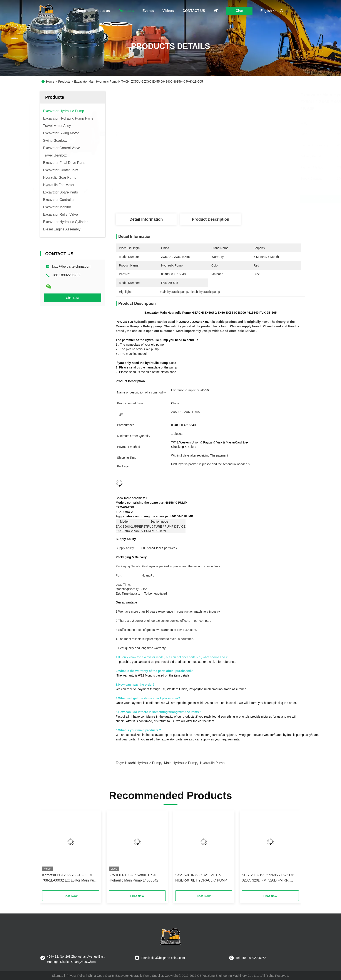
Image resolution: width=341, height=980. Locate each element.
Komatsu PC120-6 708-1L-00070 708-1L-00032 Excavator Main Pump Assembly (71, 878)
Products (126, 11)
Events (148, 11)
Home (81, 11)
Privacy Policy (76, 976)
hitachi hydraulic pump (143, 763)
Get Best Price (233, 199)
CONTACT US (194, 11)
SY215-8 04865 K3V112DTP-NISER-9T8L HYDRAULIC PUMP (201, 878)
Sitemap (58, 976)
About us (102, 11)
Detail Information (146, 219)
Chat (239, 11)
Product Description (211, 219)
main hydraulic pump (181, 763)
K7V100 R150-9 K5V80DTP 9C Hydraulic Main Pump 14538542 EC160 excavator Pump (134, 878)
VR (216, 11)
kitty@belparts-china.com (72, 266)
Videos (168, 11)
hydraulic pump (212, 763)
